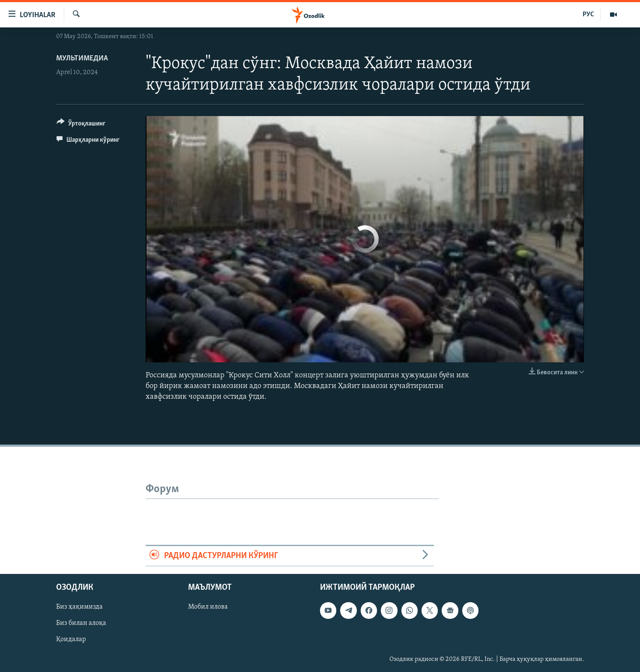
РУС (588, 15)
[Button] (81, 125)
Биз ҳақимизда (79, 607)
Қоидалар (71, 639)
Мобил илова (208, 607)
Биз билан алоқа (81, 623)
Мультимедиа (82, 58)
